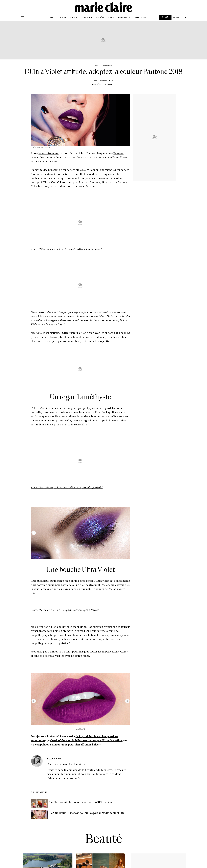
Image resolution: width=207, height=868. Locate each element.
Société (100, 17)
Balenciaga (101, 337)
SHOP (165, 17)
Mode (52, 17)
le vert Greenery (49, 153)
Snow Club (140, 17)
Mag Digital (125, 17)
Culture (74, 17)
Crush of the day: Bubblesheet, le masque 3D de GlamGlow (86, 740)
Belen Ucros (106, 80)
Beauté (63, 17)
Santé (111, 17)
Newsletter (180, 17)
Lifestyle (87, 17)
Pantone (118, 153)
